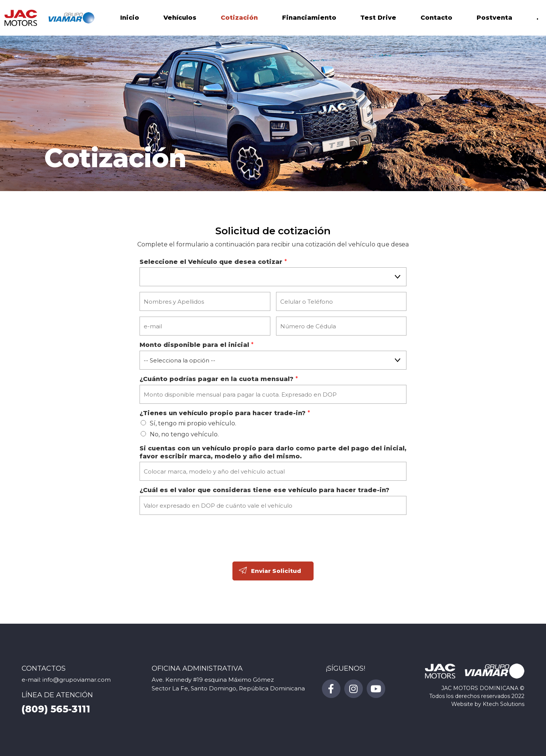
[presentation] (197, 547)
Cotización (239, 19)
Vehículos (180, 19)
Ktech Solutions (504, 704)
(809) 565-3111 (56, 709)
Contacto (436, 19)
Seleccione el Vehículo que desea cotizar (213, 262)
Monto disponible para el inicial (197, 345)
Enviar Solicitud (276, 571)
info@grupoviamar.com (77, 680)
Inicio (130, 19)
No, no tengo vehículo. (184, 434)
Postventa (494, 19)
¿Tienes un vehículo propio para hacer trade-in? (225, 413)
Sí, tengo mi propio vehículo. (193, 423)
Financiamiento (309, 19)
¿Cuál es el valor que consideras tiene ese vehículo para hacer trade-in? (264, 490)
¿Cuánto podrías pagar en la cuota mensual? (219, 379)
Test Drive (378, 19)
